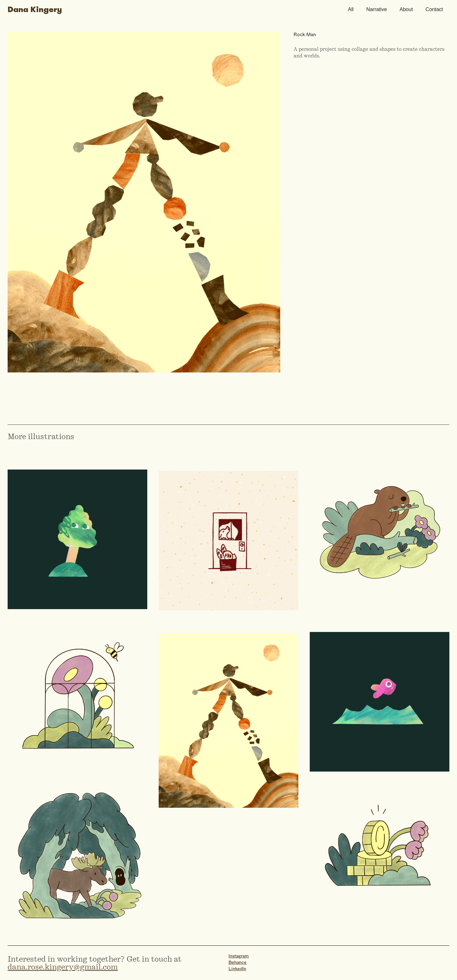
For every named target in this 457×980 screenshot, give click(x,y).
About (406, 9)
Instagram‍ (239, 956)
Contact (434, 9)
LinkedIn (237, 969)
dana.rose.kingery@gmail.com (63, 967)
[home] (175, 10)
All (351, 9)
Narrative (377, 9)
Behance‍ (238, 963)
